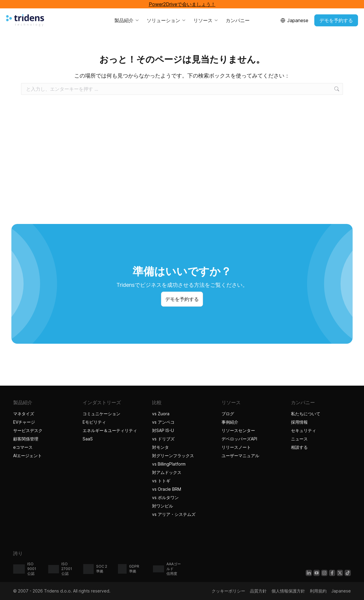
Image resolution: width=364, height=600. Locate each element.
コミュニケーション (101, 414)
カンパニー (238, 20)
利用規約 (318, 591)
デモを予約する (336, 20)
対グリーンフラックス (173, 456)
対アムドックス (167, 472)
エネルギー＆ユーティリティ (110, 430)
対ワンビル (163, 506)
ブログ (228, 414)
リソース (206, 20)
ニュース (299, 439)
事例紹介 (231, 422)
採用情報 (299, 422)
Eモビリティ (94, 422)
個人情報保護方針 (288, 591)
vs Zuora (161, 414)
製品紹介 (127, 20)
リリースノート (236, 447)
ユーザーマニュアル (240, 456)
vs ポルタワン (165, 497)
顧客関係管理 (26, 439)
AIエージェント (28, 456)
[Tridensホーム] (25, 20)
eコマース (23, 447)
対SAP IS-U (163, 430)
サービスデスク (28, 430)
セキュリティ (304, 430)
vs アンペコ (163, 422)
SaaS (88, 439)
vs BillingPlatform (169, 464)
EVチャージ (24, 422)
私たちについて (306, 414)
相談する (299, 447)
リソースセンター (238, 430)
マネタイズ (24, 414)
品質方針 (258, 591)
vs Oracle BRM (167, 489)
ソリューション (166, 20)
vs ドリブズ (163, 439)
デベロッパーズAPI (239, 439)
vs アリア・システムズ (174, 514)
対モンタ (160, 447)
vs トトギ (161, 481)
